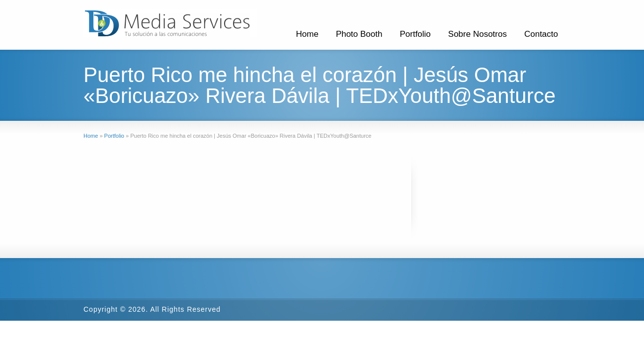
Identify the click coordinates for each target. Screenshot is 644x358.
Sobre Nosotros (478, 34)
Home (307, 34)
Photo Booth (359, 34)
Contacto (541, 34)
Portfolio (415, 34)
